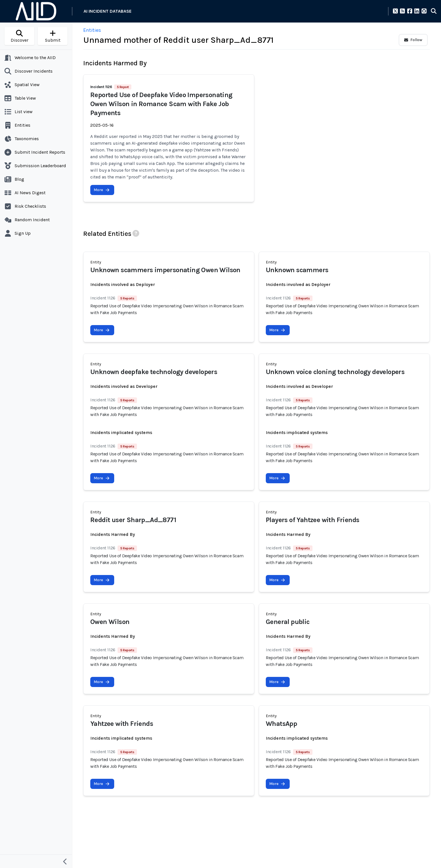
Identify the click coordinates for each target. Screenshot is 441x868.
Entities (92, 30)
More (102, 190)
